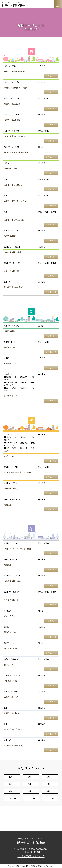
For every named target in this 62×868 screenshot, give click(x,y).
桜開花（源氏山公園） (13, 104)
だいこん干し (10, 616)
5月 (29, 784)
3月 (48, 777)
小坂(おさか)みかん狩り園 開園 (17, 472)
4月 (11, 784)
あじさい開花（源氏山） (14, 185)
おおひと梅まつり (11, 697)
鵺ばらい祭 (9, 665)
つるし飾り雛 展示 (13, 252)
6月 (48, 784)
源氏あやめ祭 (10, 347)
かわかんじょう (10, 364)
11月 (29, 798)
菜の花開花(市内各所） (14, 729)
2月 (29, 777)
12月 (48, 798)
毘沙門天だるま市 (11, 632)
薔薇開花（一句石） (12, 169)
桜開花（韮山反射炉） (13, 120)
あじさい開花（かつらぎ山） (16, 201)
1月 (11, 777)
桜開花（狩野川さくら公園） (16, 88)
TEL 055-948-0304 (31, 852)
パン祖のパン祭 (10, 681)
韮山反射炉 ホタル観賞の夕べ (16, 152)
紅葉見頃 (8, 505)
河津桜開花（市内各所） (14, 287)
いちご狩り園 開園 (12, 271)
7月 (11, 791)
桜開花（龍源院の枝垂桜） (15, 71)
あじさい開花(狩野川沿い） (15, 220)
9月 (48, 791)
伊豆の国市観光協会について (31, 856)
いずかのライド (10, 396)
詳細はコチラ (51, 76)
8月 (29, 791)
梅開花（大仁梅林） (12, 713)
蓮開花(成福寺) (10, 236)
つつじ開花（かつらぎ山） (15, 136)
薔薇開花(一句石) (11, 489)
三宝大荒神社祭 (10, 648)
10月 (10, 798)
